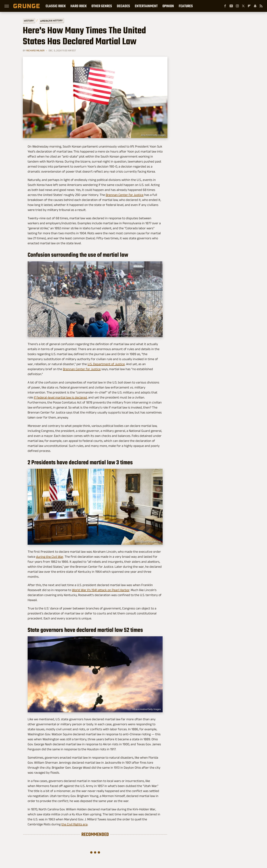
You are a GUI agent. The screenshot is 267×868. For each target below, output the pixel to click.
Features (186, 6)
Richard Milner (35, 50)
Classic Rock (56, 6)
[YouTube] (231, 6)
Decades (123, 6)
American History (51, 20)
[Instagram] (237, 6)
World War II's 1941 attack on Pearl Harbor (101, 590)
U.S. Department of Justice (106, 364)
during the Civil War (50, 557)
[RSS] (261, 6)
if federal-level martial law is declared (60, 397)
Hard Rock (79, 6)
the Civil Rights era (74, 824)
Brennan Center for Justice (125, 195)
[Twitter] (243, 6)
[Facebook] (225, 6)
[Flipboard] (249, 6)
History (29, 20)
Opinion (168, 6)
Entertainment (146, 6)
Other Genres (102, 6)
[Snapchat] (255, 6)
